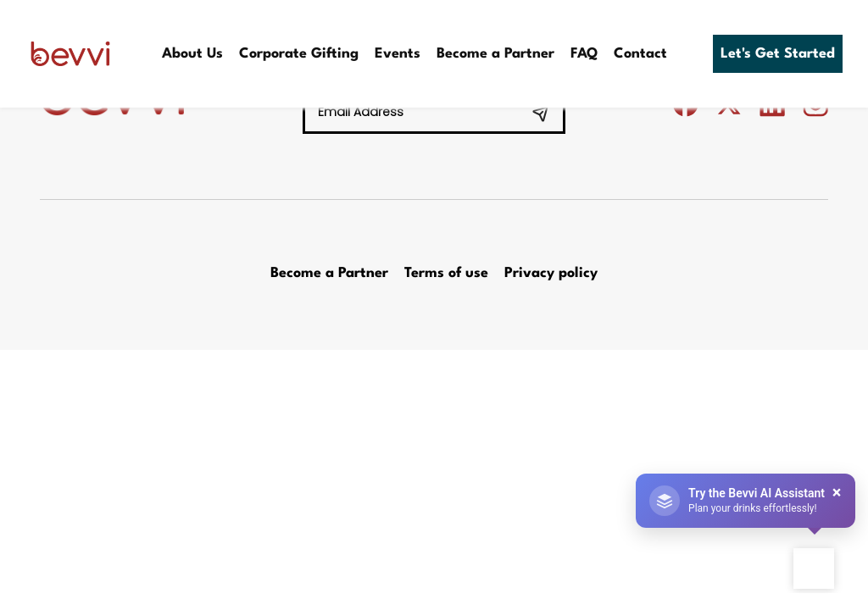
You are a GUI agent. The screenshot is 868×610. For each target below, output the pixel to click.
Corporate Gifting (299, 54)
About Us (192, 54)
